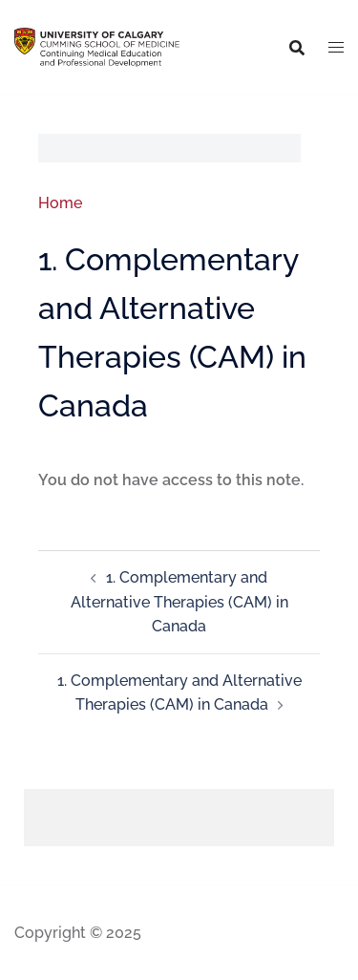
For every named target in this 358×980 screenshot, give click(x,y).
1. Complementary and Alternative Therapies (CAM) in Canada (179, 602)
